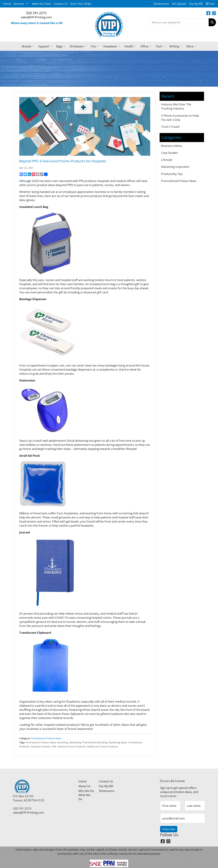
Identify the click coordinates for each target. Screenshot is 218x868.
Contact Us (61, 4)
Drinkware (78, 46)
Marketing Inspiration (175, 167)
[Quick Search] (178, 22)
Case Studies (170, 153)
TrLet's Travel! (170, 127)
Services (19, 4)
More (191, 46)
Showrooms (107, 791)
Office (146, 46)
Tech (160, 46)
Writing (176, 46)
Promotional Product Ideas (46, 738)
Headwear (112, 46)
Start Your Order (81, 4)
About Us (84, 786)
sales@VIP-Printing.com (36, 17)
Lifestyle (167, 160)
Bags (61, 46)
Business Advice (172, 146)
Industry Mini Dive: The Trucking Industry (176, 106)
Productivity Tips (172, 174)
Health (130, 46)
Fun (95, 46)
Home (7, 4)
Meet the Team (42, 4)
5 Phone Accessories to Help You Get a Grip (180, 117)
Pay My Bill (106, 786)
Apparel (45, 46)
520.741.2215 (36, 13)
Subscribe (169, 829)
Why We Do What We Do (86, 795)
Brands (28, 46)
